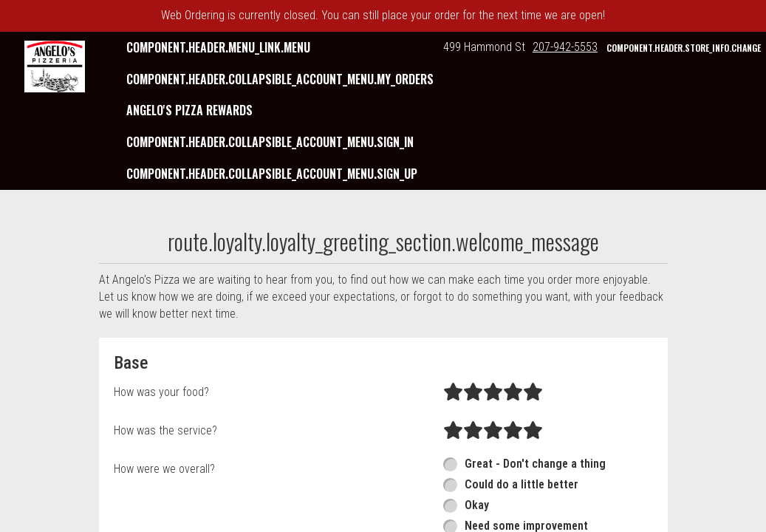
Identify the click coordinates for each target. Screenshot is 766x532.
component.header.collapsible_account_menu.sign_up (272, 174)
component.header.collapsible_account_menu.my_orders (280, 79)
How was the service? (165, 430)
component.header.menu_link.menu (218, 47)
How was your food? (161, 392)
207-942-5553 (565, 47)
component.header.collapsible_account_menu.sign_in (270, 142)
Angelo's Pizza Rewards (189, 110)
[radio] (453, 392)
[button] (55, 66)
